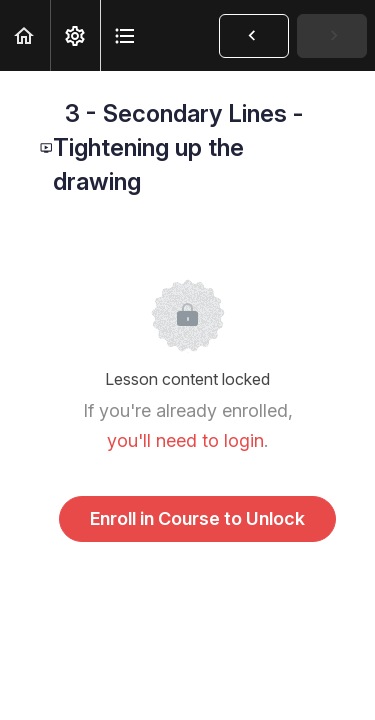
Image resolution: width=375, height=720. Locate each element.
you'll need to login (185, 440)
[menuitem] (75, 35)
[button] (25, 35)
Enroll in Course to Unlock (197, 518)
